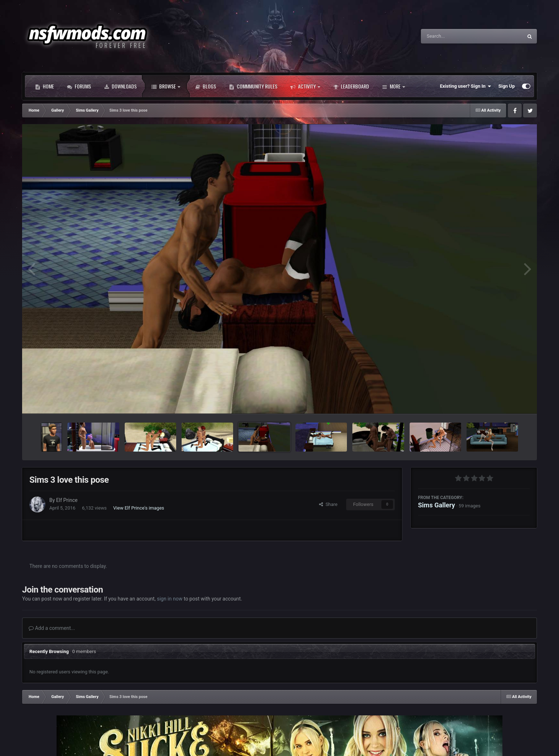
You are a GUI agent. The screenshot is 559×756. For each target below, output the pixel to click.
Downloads (120, 86)
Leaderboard (351, 86)
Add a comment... (52, 628)
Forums (79, 86)
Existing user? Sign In (466, 86)
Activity (305, 86)
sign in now (170, 599)
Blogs (206, 86)
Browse (166, 86)
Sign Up (507, 86)
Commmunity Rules (253, 86)
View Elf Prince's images (138, 508)
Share (328, 504)
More (394, 86)
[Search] (454, 36)
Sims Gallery (436, 505)
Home (45, 86)
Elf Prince (67, 500)
